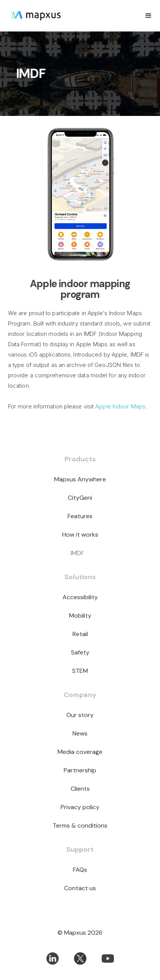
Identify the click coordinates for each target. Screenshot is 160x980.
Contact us (80, 888)
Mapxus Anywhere (80, 479)
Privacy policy (80, 807)
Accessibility (80, 597)
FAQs (80, 870)
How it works (80, 535)
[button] (148, 16)
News (80, 733)
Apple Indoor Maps (120, 406)
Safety (80, 652)
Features (80, 516)
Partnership (80, 770)
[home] (47, 16)
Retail (80, 634)
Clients (80, 789)
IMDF (77, 553)
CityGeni (80, 498)
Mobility (80, 616)
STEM (80, 671)
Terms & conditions (80, 825)
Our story (80, 715)
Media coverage (80, 752)
